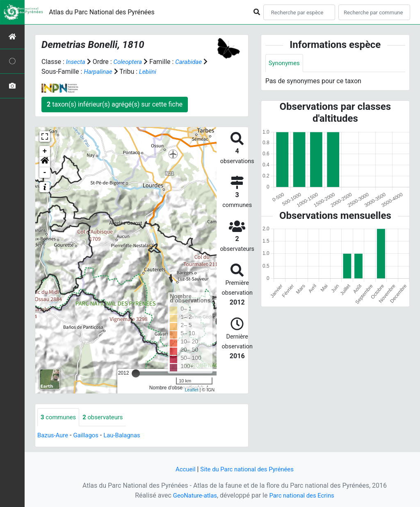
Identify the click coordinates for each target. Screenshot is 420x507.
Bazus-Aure (54, 436)
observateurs (107, 417)
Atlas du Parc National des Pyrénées (102, 12)
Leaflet (191, 390)
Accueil (182, 469)
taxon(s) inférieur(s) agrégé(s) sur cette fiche (115, 104)
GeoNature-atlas (192, 495)
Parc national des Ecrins (303, 495)
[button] (45, 162)
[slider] (136, 373)
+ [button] (45, 151)
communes (60, 417)
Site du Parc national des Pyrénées (248, 469)
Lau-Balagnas (128, 436)
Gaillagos (89, 436)
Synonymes (285, 63)
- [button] (45, 173)
